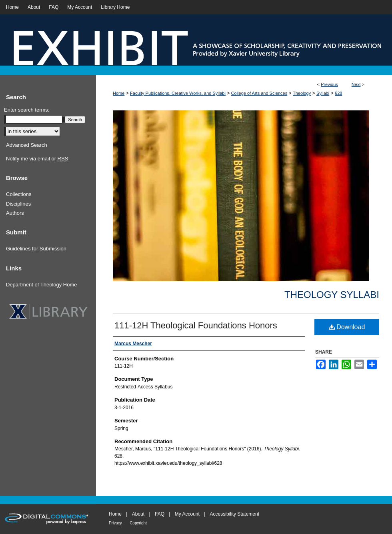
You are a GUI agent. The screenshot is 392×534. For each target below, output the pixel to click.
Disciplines (18, 204)
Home (119, 93)
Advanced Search (27, 145)
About (138, 514)
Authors (15, 213)
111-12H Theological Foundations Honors (196, 325)
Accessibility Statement (235, 514)
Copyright (138, 523)
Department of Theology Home (42, 285)
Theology (302, 93)
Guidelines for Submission (36, 249)
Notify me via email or (37, 159)
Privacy (115, 523)
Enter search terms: (27, 110)
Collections (19, 194)
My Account (187, 514)
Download (347, 327)
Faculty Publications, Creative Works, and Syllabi (178, 93)
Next (356, 84)
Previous (329, 84)
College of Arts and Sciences (259, 93)
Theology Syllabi (332, 295)
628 (338, 93)
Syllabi (323, 93)
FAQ (160, 514)
